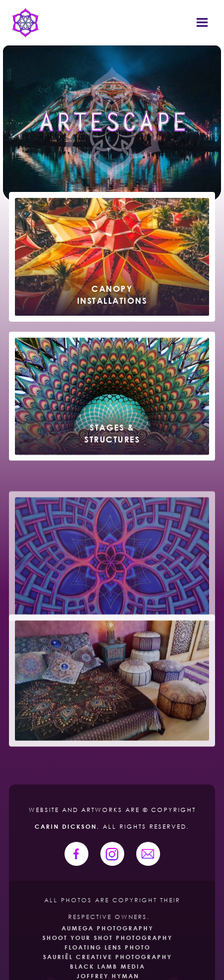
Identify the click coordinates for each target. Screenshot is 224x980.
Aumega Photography (108, 928)
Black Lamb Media (108, 966)
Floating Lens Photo (108, 947)
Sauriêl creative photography (108, 957)
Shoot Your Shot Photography (108, 938)
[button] (202, 23)
